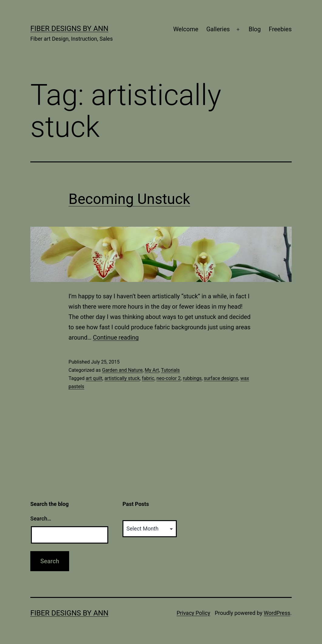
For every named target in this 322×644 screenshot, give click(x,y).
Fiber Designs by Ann (69, 29)
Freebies (280, 29)
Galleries (218, 29)
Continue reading (116, 337)
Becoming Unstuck (129, 199)
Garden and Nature (122, 370)
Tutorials (170, 370)
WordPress (277, 613)
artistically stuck (122, 378)
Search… (41, 519)
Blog (255, 29)
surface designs (221, 378)
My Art (152, 370)
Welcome (186, 29)
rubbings (192, 378)
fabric (148, 378)
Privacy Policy (193, 613)
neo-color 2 (169, 378)
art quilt (94, 378)
